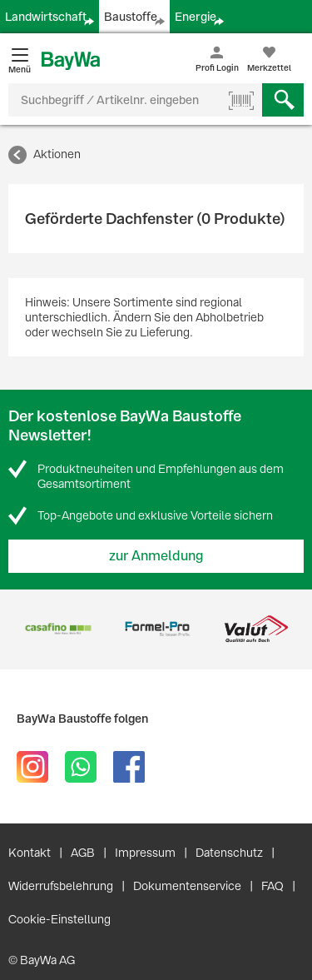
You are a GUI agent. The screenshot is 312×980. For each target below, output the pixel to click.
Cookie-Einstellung (59, 919)
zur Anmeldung (156, 556)
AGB (83, 853)
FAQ (272, 886)
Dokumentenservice (187, 886)
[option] (58, 629)
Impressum (145, 853)
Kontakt (30, 853)
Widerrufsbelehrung (61, 886)
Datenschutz (229, 853)
